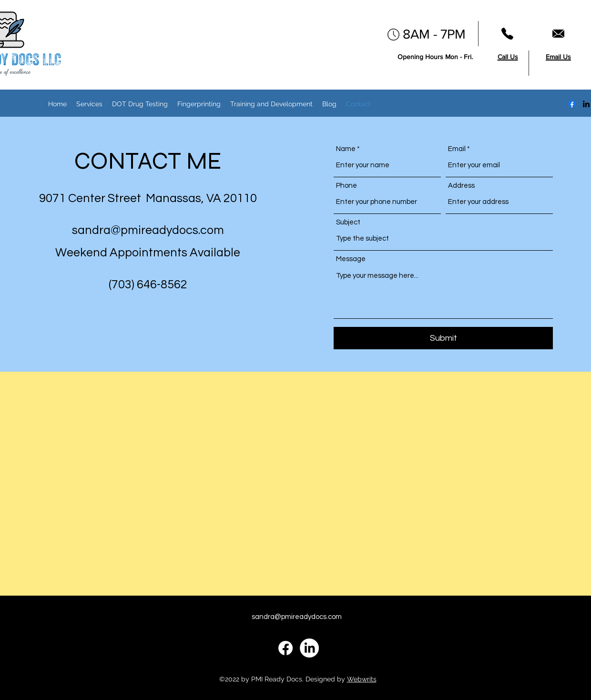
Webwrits (362, 679)
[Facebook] (572, 104)
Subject (348, 222)
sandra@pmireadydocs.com (148, 230)
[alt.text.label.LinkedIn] (586, 104)
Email (457, 149)
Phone (346, 186)
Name (346, 149)
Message (351, 259)
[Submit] (443, 338)
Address (461, 186)
